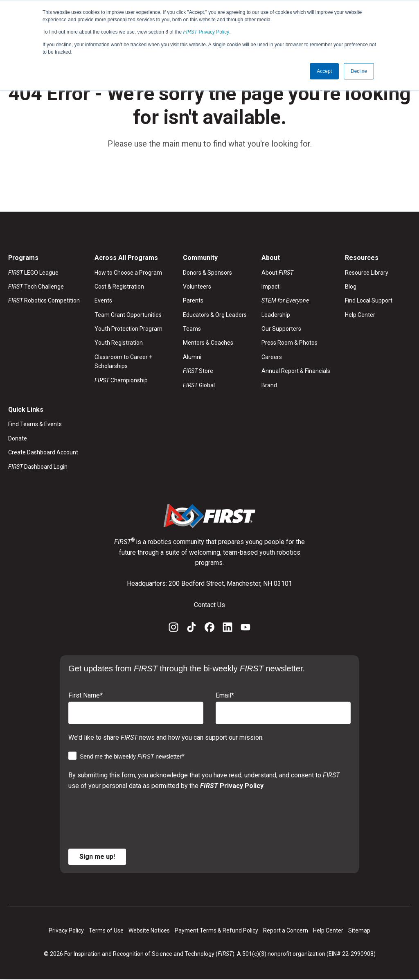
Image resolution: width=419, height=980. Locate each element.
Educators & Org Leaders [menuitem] (215, 315)
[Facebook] (209, 629)
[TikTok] (191, 629)
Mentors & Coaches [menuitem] (208, 343)
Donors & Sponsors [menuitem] (207, 273)
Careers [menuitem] (272, 357)
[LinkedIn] (228, 629)
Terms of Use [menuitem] (106, 931)
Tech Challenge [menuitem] (36, 287)
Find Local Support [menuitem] (369, 301)
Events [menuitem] (103, 301)
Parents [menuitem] (193, 301)
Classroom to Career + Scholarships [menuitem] (123, 361)
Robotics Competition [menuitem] (44, 301)
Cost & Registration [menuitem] (119, 287)
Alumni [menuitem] (192, 357)
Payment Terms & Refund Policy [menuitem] (216, 931)
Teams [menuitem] (192, 329)
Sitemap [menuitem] (359, 931)
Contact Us (209, 605)
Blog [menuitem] (351, 287)
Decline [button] (359, 71)
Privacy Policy (206, 32)
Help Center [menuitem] (360, 315)
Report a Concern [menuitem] (286, 931)
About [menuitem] (277, 273)
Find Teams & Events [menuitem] (35, 425)
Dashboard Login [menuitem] (38, 467)
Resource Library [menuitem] (367, 273)
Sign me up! (97, 857)
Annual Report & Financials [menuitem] (296, 371)
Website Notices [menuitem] (149, 931)
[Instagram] (173, 629)
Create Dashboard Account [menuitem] (43, 453)
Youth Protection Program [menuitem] (128, 329)
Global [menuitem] (199, 385)
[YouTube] (246, 629)
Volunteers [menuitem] (197, 287)
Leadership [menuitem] (276, 315)
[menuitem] (296, 301)
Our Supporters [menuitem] (281, 329)
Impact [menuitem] (270, 287)
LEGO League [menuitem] (33, 273)
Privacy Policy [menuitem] (66, 931)
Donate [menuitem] (18, 438)
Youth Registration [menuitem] (119, 343)
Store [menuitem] (198, 371)
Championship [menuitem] (121, 380)
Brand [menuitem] (269, 385)
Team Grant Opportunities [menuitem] (128, 315)
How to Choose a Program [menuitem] (128, 273)
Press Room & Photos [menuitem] (289, 343)
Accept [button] (324, 71)
